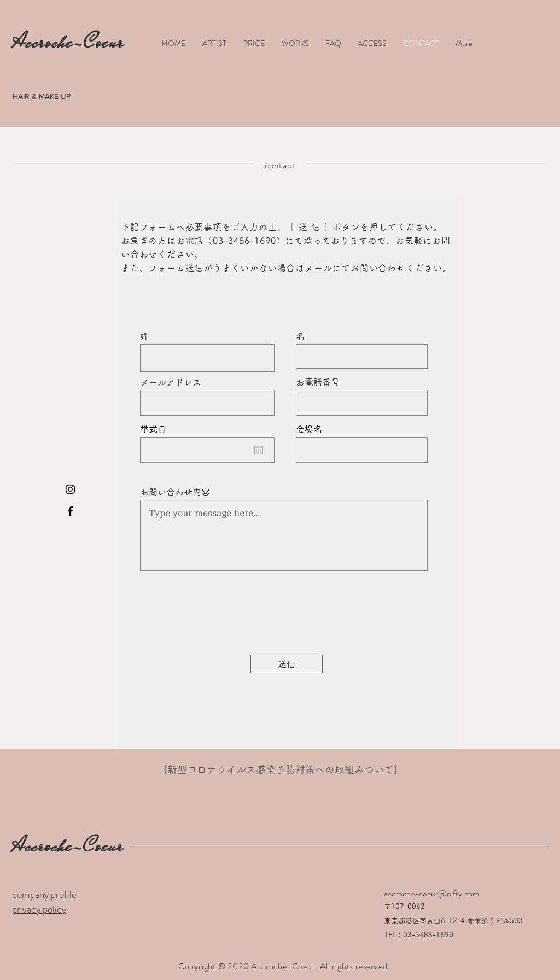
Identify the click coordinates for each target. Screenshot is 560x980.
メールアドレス (171, 382)
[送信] (287, 664)
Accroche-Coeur (68, 846)
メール (318, 268)
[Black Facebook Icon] (70, 511)
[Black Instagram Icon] (70, 489)
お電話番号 (318, 382)
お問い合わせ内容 (175, 492)
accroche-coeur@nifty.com (431, 893)
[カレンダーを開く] (259, 450)
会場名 (309, 429)
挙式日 (153, 429)
